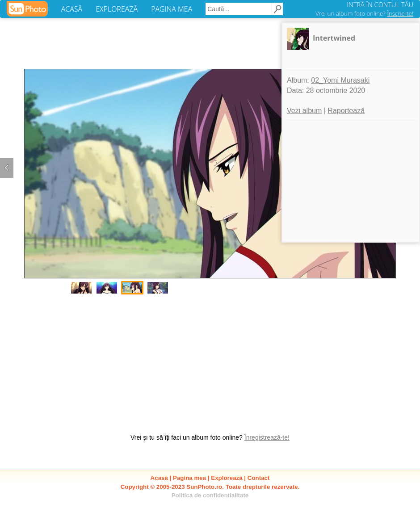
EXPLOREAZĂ (117, 9)
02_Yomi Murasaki (340, 80)
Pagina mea (189, 478)
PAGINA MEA (172, 9)
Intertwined (334, 38)
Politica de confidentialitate (210, 495)
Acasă (159, 478)
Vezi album (304, 111)
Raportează (346, 111)
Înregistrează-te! (267, 437)
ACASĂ (72, 9)
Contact (259, 478)
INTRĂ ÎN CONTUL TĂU (380, 4)
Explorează (227, 478)
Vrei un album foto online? (364, 13)
